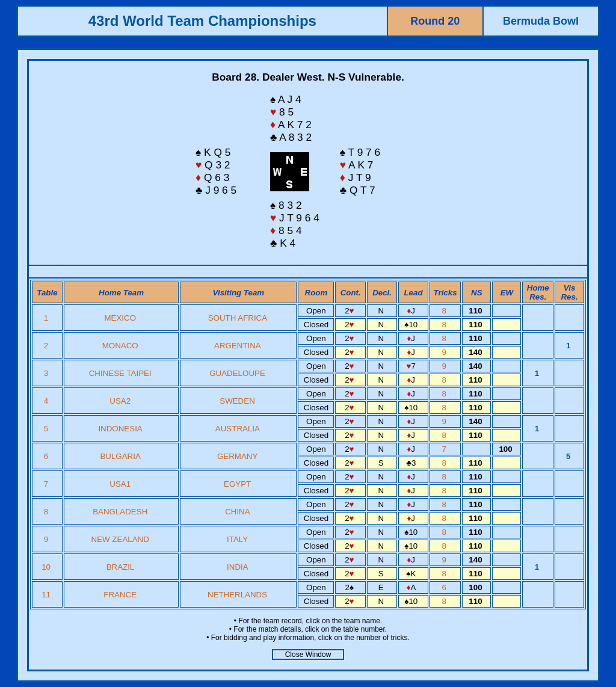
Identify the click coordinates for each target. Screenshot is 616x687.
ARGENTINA (237, 346)
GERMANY (237, 456)
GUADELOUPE (237, 373)
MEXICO (120, 318)
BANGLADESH (120, 512)
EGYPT (237, 484)
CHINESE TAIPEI (120, 373)
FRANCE (120, 595)
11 (47, 595)
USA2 (120, 401)
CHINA (237, 512)
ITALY (237, 539)
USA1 (120, 484)
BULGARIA (120, 456)
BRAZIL (120, 567)
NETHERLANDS (237, 595)
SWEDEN (237, 401)
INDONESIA (120, 429)
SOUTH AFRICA (238, 318)
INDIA (237, 567)
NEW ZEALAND (120, 539)
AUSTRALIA (237, 429)
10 (47, 567)
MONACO (120, 346)
